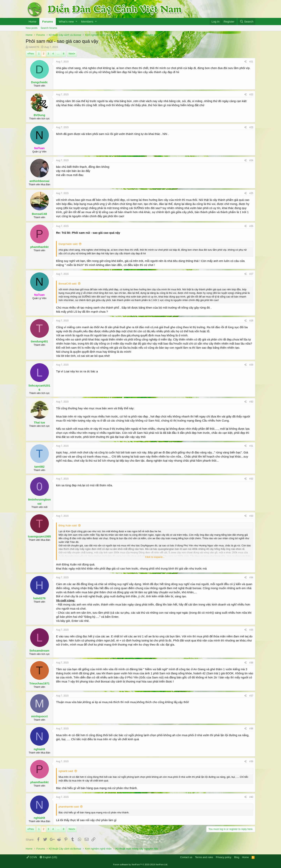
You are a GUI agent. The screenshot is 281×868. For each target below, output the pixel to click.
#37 (251, 696)
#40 (251, 797)
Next (71, 54)
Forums (48, 21)
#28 (251, 321)
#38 (251, 729)
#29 (251, 365)
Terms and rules (204, 857)
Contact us (186, 857)
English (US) (48, 857)
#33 (251, 516)
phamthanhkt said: (69, 807)
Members (87, 21)
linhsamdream (40, 651)
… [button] (58, 54)
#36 (251, 663)
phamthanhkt (39, 247)
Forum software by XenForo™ (141, 864)
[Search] (247, 21)
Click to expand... (155, 557)
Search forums (49, 28)
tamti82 (39, 467)
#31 (251, 446)
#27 (251, 274)
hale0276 (34, 47)
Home (32, 21)
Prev (31, 54)
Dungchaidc (40, 82)
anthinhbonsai (39, 181)
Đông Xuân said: (68, 525)
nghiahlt (39, 749)
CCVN (32, 857)
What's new (66, 21)
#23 (251, 127)
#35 (251, 630)
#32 (251, 479)
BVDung (39, 115)
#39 (251, 761)
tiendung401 (39, 341)
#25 (251, 193)
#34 (251, 577)
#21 (251, 62)
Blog (237, 857)
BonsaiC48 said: (68, 284)
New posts (32, 28)
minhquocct (39, 716)
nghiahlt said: (66, 771)
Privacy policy (223, 857)
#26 (251, 226)
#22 (251, 94)
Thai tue (40, 422)
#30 (251, 402)
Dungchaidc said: (68, 244)
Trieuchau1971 (39, 683)
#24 (251, 160)
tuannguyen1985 (39, 536)
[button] (76, 21)
